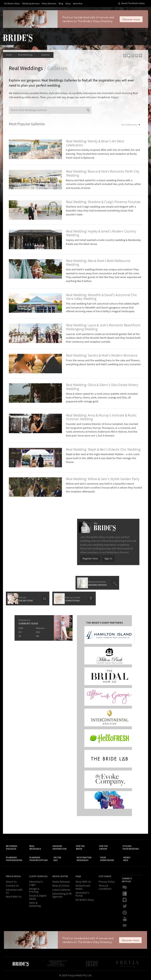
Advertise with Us (14, 891)
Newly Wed (127, 859)
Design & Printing (34, 890)
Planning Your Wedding (14, 859)
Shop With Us (83, 882)
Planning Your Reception (38, 859)
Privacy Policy (107, 882)
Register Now (90, 559)
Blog (61, 4)
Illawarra (40, 628)
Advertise (78, 4)
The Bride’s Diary (17, 38)
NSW (21, 628)
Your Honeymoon (107, 859)
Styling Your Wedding (131, 847)
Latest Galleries (61, 890)
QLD (38, 632)
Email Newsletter (125, 925)
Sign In (108, 559)
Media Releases (61, 882)
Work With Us (14, 897)
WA (37, 636)
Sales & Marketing (35, 904)
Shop (68, 4)
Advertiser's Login (36, 883)
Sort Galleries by (131, 124)
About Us (11, 882)
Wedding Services (31, 4)
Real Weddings (27, 55)
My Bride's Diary (12, 4)
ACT (20, 632)
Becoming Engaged (12, 847)
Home (9, 55)
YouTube (125, 919)
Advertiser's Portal (82, 894)
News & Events (49, 4)
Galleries (46, 55)
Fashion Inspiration (59, 847)
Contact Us (12, 886)
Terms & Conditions (105, 887)
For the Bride (80, 847)
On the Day (57, 859)
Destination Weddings (84, 859)
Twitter (125, 906)
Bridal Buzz (125, 888)
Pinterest (125, 913)
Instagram (125, 900)
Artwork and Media (83, 887)
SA (20, 636)
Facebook (125, 894)
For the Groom (104, 847)
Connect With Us (127, 880)
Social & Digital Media (38, 897)
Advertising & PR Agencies (62, 895)
